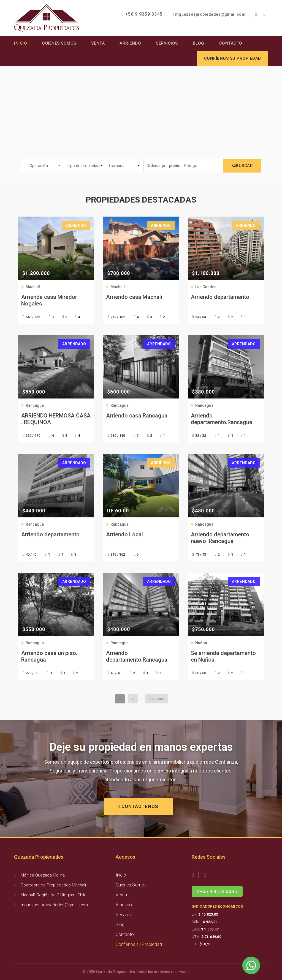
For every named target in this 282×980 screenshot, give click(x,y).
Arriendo (130, 43)
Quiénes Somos (59, 43)
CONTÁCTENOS (138, 806)
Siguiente (157, 699)
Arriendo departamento (220, 297)
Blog (199, 43)
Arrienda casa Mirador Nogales (49, 300)
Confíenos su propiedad (233, 58)
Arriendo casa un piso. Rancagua (49, 656)
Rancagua (35, 405)
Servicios (167, 43)
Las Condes (206, 287)
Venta (98, 43)
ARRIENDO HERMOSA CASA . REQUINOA (56, 419)
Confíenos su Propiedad (139, 944)
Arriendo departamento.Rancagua (222, 419)
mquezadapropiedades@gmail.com (210, 14)
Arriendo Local (124, 534)
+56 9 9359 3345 (142, 14)
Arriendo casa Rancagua (137, 416)
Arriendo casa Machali (134, 297)
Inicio (21, 43)
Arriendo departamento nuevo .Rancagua (220, 538)
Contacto (231, 43)
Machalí (33, 287)
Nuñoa (201, 643)
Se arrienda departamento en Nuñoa (223, 656)
